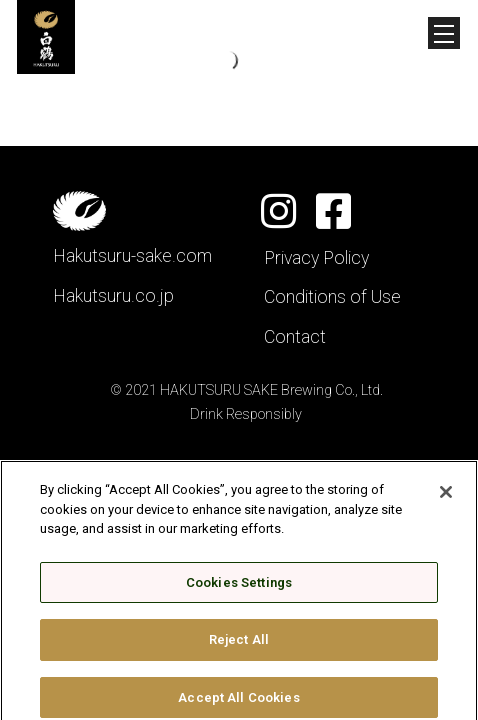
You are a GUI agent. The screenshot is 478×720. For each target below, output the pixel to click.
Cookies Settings (239, 587)
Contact (295, 337)
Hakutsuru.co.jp (113, 296)
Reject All (239, 645)
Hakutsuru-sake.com (132, 256)
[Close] (446, 497)
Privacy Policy (316, 258)
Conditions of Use (332, 297)
